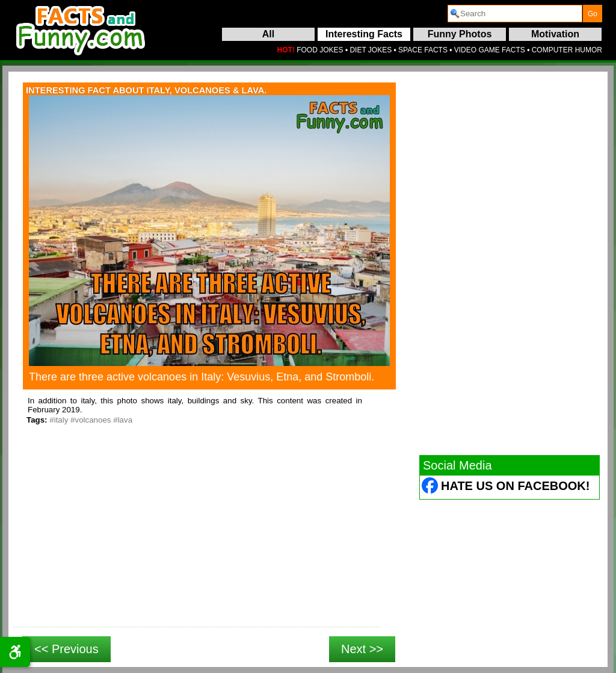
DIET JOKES (371, 50)
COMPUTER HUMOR (567, 50)
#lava (123, 420)
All (268, 34)
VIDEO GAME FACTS (490, 50)
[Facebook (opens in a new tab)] (430, 487)
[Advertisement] (197, 539)
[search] (515, 14)
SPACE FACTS (423, 50)
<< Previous (66, 649)
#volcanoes (91, 420)
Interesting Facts (364, 34)
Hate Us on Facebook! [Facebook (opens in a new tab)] (515, 486)
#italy (59, 420)
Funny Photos (460, 34)
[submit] (593, 14)
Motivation (555, 34)
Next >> (362, 649)
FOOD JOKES (320, 50)
